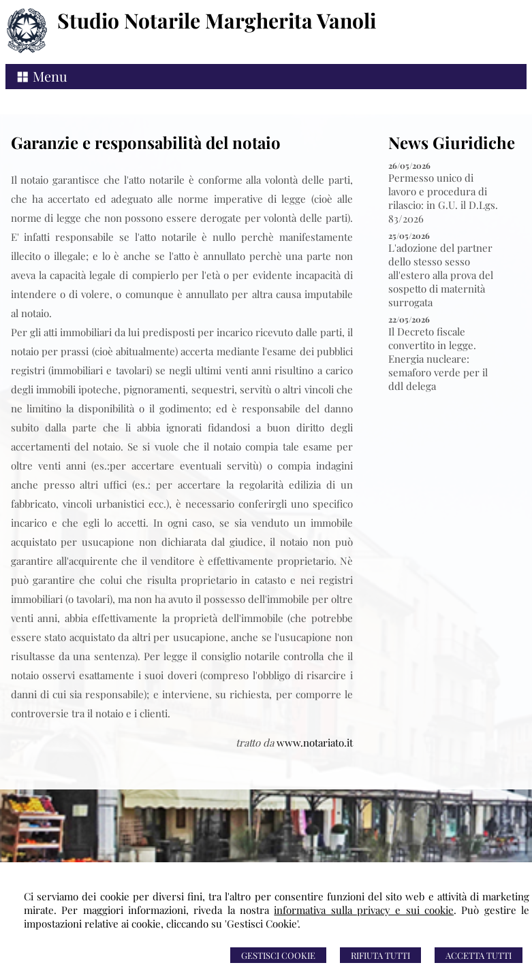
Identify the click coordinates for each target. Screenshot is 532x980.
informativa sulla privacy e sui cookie (364, 910)
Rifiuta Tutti (380, 955)
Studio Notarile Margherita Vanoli (217, 20)
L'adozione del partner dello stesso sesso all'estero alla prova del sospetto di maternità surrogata (441, 275)
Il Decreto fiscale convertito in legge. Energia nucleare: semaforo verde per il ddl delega (438, 359)
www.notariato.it (315, 742)
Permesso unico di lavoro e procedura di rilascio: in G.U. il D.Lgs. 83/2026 (443, 198)
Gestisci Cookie (278, 955)
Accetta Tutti (479, 955)
